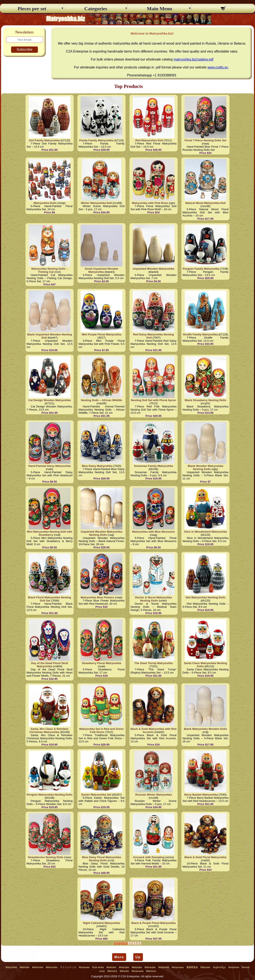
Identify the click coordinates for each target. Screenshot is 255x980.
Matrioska (25, 967)
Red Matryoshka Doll (149, 140)
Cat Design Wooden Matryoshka (49, 400)
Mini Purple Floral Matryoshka (101, 334)
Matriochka (38, 967)
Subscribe (24, 50)
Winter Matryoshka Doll (96, 203)
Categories (96, 9)
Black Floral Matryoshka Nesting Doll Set (50, 599)
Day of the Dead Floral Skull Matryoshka (50, 665)
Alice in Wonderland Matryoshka (205, 532)
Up (138, 957)
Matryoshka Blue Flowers (98, 597)
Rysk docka (98, 967)
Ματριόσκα (234, 967)
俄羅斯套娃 (192, 967)
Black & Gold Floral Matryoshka (206, 857)
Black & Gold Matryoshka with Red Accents (154, 730)
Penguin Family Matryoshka (201, 269)
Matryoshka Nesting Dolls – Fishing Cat (50, 270)
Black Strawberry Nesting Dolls (205, 400)
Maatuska (111, 967)
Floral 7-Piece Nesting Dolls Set (205, 140)
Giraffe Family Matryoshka (200, 334)
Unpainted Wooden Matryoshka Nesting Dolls (102, 533)
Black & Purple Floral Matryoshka (154, 923)
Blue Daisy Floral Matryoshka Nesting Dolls (101, 859)
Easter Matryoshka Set (96, 795)
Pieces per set (32, 9)
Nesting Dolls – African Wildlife (101, 400)
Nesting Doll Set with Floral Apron (153, 400)
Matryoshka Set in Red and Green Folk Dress (102, 730)
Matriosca (112, 971)
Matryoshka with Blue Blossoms (154, 532)
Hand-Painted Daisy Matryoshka (49, 466)
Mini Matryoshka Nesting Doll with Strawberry (50, 533)
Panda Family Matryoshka (96, 140)
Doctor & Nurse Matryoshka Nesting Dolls (154, 599)
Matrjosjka (124, 967)
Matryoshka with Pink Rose (150, 203)
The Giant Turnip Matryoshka (153, 663)
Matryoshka (11, 967)
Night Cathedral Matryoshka (102, 923)
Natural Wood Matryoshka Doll (206, 203)
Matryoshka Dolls (45, 203)
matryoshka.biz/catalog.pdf (193, 59)
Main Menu (160, 9)
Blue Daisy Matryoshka (97, 466)
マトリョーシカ (68, 967)
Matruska (124, 971)
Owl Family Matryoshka (44, 140)
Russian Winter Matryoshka (153, 795)
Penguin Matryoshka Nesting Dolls (49, 795)
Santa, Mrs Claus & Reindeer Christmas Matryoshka (49, 730)
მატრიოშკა (219, 967)
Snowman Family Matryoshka (153, 466)
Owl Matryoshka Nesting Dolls (206, 597)
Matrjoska (205, 967)
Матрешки (84, 967)
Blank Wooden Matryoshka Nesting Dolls (205, 467)
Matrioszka (164, 967)
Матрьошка (178, 967)
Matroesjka (150, 967)
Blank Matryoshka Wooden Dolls (205, 729)
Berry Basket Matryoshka (201, 795)
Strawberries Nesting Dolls (46, 857)
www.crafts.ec (218, 67)
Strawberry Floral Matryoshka (102, 663)
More (119, 957)
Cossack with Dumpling (149, 857)
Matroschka (52, 967)
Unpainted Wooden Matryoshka (153, 269)
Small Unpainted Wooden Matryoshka (101, 270)
